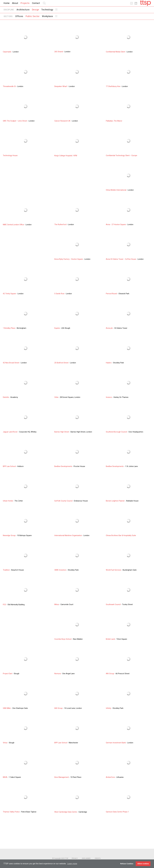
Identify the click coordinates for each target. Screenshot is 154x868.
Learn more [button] (72, 864)
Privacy (75, 858)
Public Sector (33, 16)
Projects (25, 3)
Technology (47, 10)
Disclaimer (86, 858)
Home (7, 3)
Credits (98, 858)
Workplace (47, 16)
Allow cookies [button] (143, 864)
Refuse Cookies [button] (127, 864)
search (44, 3)
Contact (36, 3)
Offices (19, 16)
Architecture (23, 10)
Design (36, 10)
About (15, 3)
